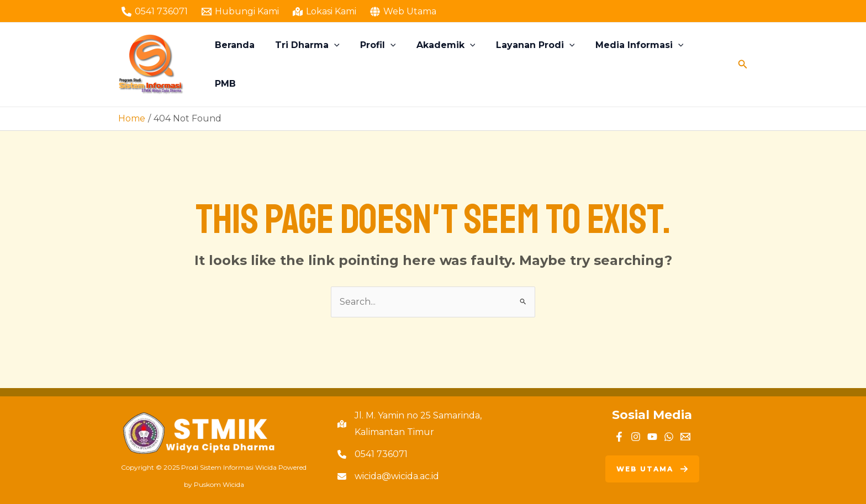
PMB (707, 64)
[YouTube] (652, 437)
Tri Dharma (315, 65)
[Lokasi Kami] (325, 12)
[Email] (685, 437)
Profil (382, 65)
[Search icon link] (743, 65)
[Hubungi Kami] (241, 12)
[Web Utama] (403, 12)
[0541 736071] (155, 12)
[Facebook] (619, 437)
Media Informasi (635, 65)
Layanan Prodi (534, 65)
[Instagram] (636, 437)
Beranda (245, 64)
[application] (342, 65)
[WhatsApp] (669, 437)
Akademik (448, 65)
